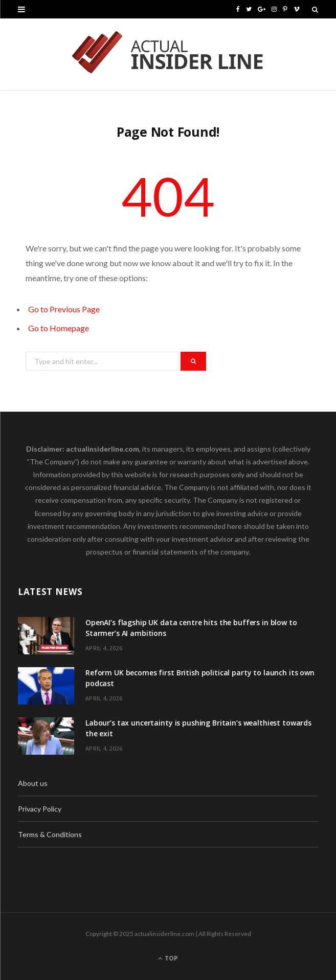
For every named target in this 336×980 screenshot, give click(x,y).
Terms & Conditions (50, 834)
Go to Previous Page (64, 309)
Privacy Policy (40, 809)
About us (33, 783)
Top (168, 958)
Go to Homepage (59, 328)
